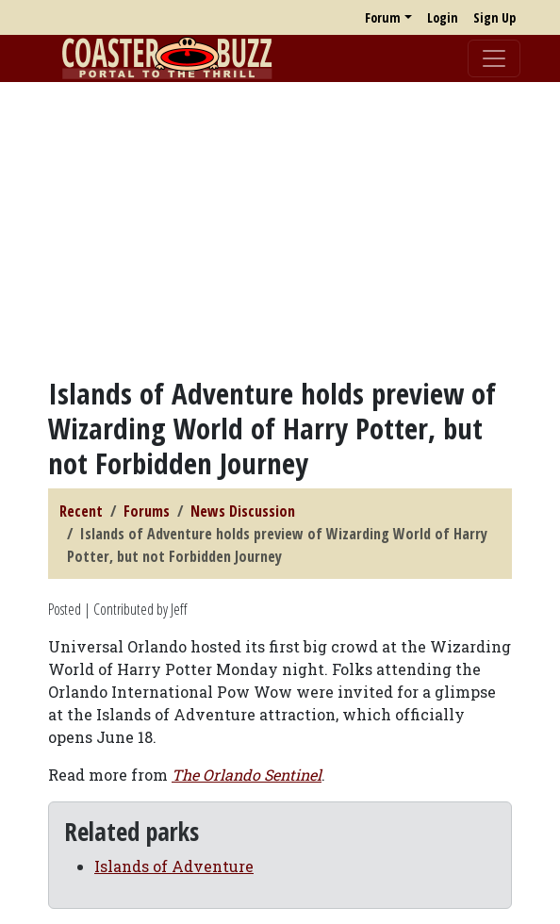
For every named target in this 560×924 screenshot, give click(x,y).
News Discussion (243, 511)
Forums (147, 511)
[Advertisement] (280, 229)
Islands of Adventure (174, 866)
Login (443, 17)
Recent (81, 511)
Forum (383, 17)
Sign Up (494, 17)
